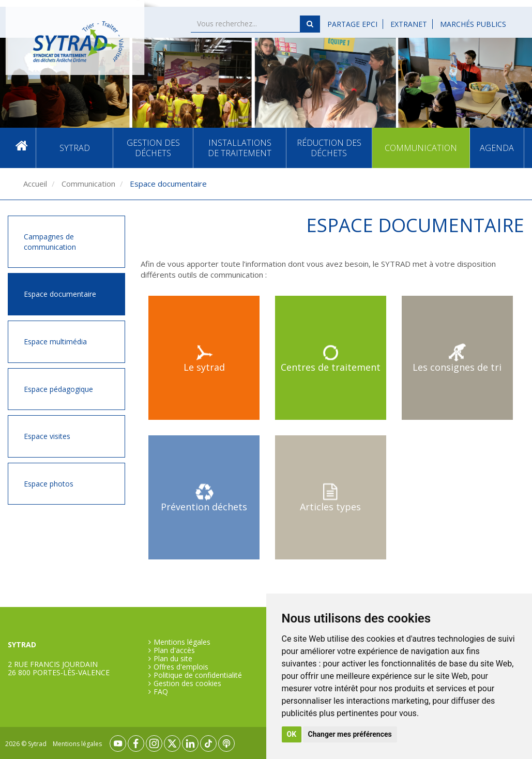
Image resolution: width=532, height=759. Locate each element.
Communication (421, 148)
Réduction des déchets (329, 148)
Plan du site (173, 659)
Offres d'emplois (181, 667)
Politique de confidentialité (198, 675)
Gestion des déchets (153, 148)
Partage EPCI (352, 24)
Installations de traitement (240, 148)
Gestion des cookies (187, 684)
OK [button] (292, 734)
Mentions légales (182, 642)
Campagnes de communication (50, 242)
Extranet (409, 24)
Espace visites (47, 436)
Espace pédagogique (58, 389)
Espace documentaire (60, 294)
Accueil (22, 148)
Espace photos (49, 484)
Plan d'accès (174, 650)
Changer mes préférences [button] (350, 734)
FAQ (161, 692)
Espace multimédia (55, 341)
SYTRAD (75, 148)
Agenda (497, 148)
